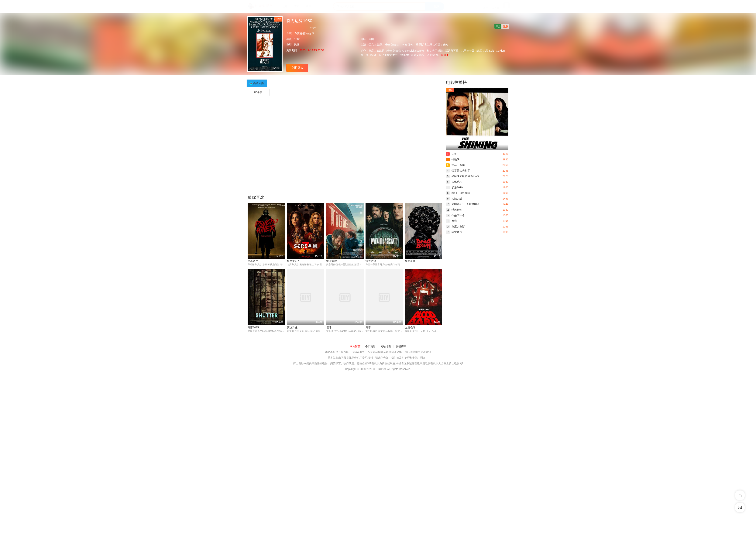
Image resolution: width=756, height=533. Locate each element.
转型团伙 (454, 232)
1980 (297, 39)
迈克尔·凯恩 (376, 45)
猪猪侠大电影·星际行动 (462, 176)
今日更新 (370, 413)
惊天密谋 (371, 261)
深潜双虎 (332, 261)
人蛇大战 (454, 199)
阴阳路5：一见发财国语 (463, 204)
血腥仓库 (371, 394)
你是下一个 (455, 215)
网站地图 (386, 413)
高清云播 (259, 83)
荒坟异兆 (253, 394)
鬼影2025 (410, 327)
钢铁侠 (453, 159)
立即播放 (297, 68)
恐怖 (297, 45)
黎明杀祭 (410, 261)
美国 (371, 39)
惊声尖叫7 (293, 261)
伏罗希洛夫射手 (458, 171)
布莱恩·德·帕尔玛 (304, 33)
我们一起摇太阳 (458, 193)
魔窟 (451, 221)
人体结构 (454, 182)
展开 (445, 55)
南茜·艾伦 (407, 45)
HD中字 (258, 92)
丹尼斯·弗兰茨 (424, 45)
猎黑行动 (454, 210)
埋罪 (290, 394)
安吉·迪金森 (392, 45)
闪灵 (451, 154)
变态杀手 (253, 261)
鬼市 (329, 394)
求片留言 (355, 413)
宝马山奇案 (455, 165)
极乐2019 (454, 187)
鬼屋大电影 (455, 227)
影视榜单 (401, 413)
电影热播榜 (456, 82)
